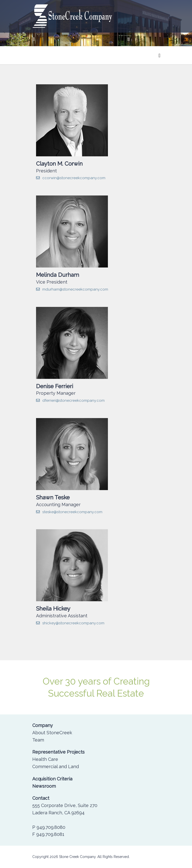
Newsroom (44, 786)
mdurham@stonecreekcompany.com (72, 289)
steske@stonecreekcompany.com (69, 512)
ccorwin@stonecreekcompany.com (71, 178)
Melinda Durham (58, 275)
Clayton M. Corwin (59, 164)
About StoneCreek (52, 733)
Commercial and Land (56, 766)
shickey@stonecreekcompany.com (70, 623)
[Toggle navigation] (159, 55)
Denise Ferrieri (55, 386)
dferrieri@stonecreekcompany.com (70, 400)
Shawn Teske (53, 497)
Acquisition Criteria (52, 779)
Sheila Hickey (53, 609)
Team (38, 740)
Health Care (45, 759)
